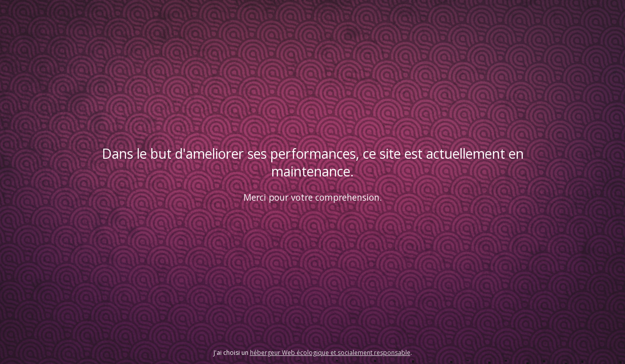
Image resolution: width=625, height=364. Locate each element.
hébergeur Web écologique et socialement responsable (330, 353)
